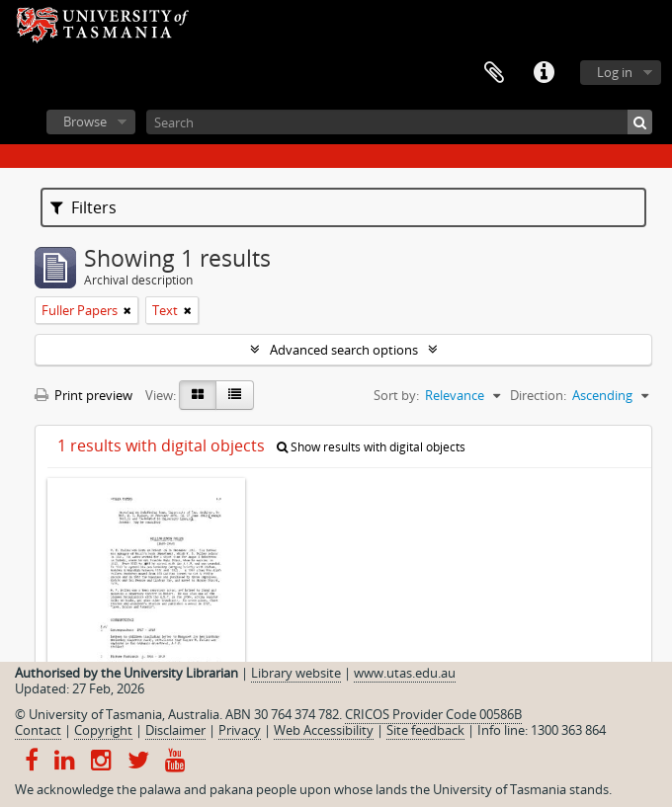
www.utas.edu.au (405, 673)
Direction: (538, 395)
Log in (615, 72)
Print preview (84, 395)
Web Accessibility (324, 730)
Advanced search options (344, 350)
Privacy (240, 730)
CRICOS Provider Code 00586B (433, 714)
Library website (296, 673)
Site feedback (425, 730)
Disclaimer (175, 730)
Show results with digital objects (371, 447)
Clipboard (494, 73)
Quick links (544, 73)
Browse (85, 121)
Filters (84, 207)
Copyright (103, 730)
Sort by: (396, 395)
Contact (38, 730)
